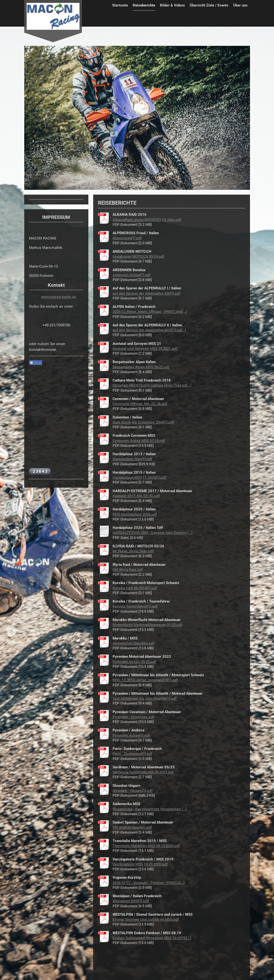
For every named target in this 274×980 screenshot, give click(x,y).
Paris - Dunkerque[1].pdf (132, 753)
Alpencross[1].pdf (127, 238)
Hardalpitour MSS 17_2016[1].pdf (139, 477)
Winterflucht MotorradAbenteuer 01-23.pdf (147, 625)
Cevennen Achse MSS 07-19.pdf (139, 441)
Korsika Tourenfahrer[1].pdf (135, 606)
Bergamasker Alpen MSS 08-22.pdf (141, 367)
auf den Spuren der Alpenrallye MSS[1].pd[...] (149, 330)
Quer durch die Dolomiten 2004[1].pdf (143, 422)
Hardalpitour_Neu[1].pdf (132, 459)
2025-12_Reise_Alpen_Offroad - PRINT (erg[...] (150, 311)
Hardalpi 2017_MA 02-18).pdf (136, 496)
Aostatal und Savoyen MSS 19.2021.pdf (145, 348)
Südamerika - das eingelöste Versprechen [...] (150, 809)
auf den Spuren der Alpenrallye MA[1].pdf (146, 293)
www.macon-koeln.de (59, 297)
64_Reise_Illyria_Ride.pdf (133, 551)
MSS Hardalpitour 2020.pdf (135, 514)
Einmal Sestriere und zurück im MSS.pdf (146, 919)
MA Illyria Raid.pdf (128, 569)
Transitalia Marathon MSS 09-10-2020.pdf (146, 846)
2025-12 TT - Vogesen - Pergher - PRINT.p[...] (149, 883)
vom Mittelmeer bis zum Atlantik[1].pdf (145, 698)
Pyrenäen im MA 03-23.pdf (134, 662)
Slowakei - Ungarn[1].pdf (133, 790)
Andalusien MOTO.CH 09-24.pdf (138, 256)
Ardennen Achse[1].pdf (131, 275)
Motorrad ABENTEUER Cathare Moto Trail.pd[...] (152, 385)
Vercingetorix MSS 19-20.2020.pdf (140, 864)
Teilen (36, 363)
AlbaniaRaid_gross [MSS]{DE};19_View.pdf (147, 220)
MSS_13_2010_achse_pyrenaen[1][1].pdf (145, 680)
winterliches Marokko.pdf (134, 643)
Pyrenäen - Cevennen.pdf (133, 717)
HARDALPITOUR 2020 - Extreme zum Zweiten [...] (152, 532)
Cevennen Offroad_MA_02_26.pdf (140, 404)
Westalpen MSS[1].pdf (131, 901)
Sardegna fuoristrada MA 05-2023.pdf (143, 772)
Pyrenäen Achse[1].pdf (131, 735)
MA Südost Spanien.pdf (132, 827)
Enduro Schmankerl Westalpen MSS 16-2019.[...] (152, 938)
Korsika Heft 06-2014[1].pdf (135, 588)
